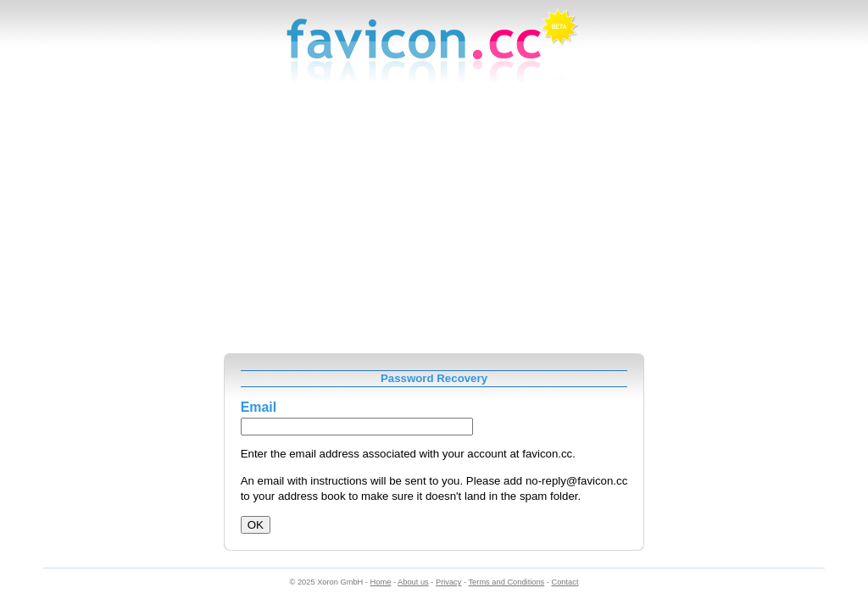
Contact (565, 582)
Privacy (448, 582)
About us (413, 582)
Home (381, 582)
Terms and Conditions (506, 582)
